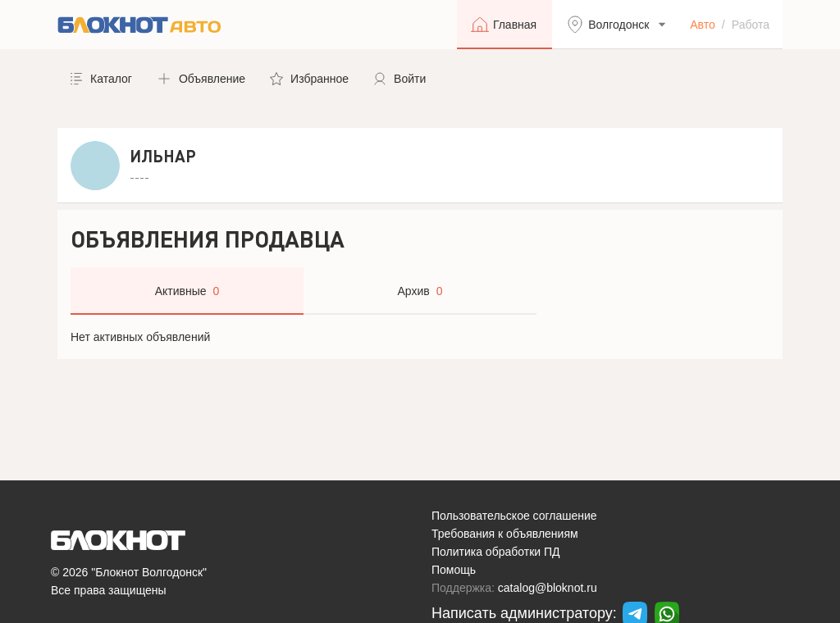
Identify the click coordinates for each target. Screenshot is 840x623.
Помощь (454, 570)
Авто (703, 25)
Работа (751, 25)
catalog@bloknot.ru (548, 588)
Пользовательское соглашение (514, 516)
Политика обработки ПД (496, 552)
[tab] (187, 291)
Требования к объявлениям (505, 534)
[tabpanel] (420, 337)
